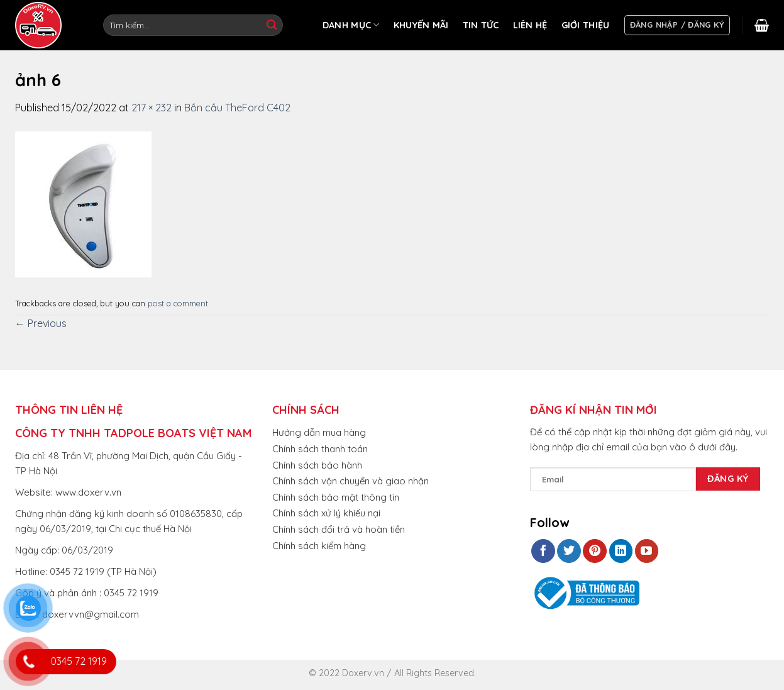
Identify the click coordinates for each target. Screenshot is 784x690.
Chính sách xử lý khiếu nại (326, 513)
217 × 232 (152, 108)
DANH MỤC (351, 25)
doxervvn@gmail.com (91, 614)
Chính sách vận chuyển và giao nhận (351, 481)
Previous (41, 323)
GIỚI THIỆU (586, 25)
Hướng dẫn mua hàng (319, 432)
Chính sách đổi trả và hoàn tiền (339, 529)
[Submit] (272, 25)
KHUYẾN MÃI (421, 25)
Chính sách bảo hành (317, 465)
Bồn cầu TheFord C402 (237, 108)
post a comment (178, 303)
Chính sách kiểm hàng (319, 546)
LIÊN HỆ (530, 25)
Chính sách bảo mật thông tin (336, 497)
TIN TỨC (481, 25)
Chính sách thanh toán (320, 449)
